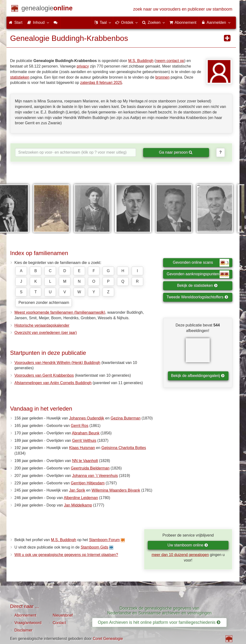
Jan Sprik (77, 490)
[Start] (47, 9)
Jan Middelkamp (78, 505)
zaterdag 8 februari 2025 (101, 83)
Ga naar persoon (176, 152)
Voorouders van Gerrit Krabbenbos (44, 375)
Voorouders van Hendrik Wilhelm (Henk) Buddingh (57, 363)
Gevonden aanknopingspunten (198, 274)
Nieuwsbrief (63, 615)
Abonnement (25, 615)
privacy (83, 66)
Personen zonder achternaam (44, 303)
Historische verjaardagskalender (42, 325)
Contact (59, 623)
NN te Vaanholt (85, 461)
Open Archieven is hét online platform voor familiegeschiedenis (159, 622)
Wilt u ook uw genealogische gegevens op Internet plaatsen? (66, 555)
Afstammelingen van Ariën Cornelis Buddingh (53, 383)
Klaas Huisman (82, 448)
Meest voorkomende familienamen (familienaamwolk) (60, 312)
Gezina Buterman (126, 418)
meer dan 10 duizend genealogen (180, 555)
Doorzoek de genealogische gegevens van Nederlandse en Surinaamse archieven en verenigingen (160, 610)
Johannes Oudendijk (87, 418)
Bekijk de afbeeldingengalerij (198, 376)
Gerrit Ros (80, 426)
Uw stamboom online (188, 545)
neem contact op (170, 61)
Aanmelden (216, 22)
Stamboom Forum (104, 540)
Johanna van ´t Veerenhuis (95, 476)
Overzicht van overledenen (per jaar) (46, 333)
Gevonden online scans (201, 263)
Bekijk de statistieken (197, 285)
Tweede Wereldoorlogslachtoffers (197, 297)
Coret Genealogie (108, 639)
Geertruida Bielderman (90, 468)
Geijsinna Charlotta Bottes (124, 448)
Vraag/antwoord (28, 623)
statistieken (20, 77)
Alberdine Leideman (81, 498)
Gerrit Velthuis (84, 441)
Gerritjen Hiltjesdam (88, 483)
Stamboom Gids (95, 547)
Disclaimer (23, 630)
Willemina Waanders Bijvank (116, 490)
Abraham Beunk (86, 433)
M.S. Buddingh (141, 61)
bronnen (163, 77)
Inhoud (38, 22)
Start (16, 22)
